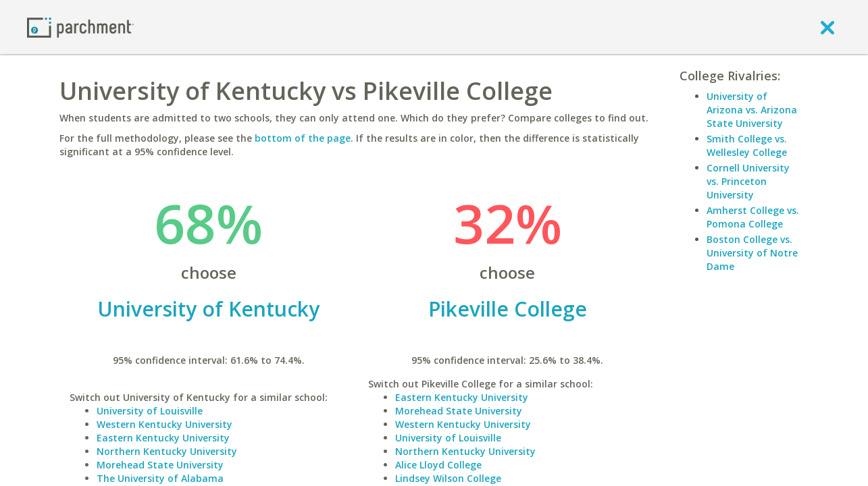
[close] (827, 27)
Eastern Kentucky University (163, 438)
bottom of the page (303, 138)
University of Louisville (150, 411)
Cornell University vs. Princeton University (748, 181)
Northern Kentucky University (167, 451)
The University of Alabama (160, 478)
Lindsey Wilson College (448, 478)
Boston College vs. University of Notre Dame (752, 253)
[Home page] (80, 27)
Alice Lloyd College (438, 465)
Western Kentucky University (164, 424)
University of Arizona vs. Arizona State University (752, 110)
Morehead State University (160, 465)
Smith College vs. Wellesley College (747, 145)
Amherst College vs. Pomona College (753, 217)
